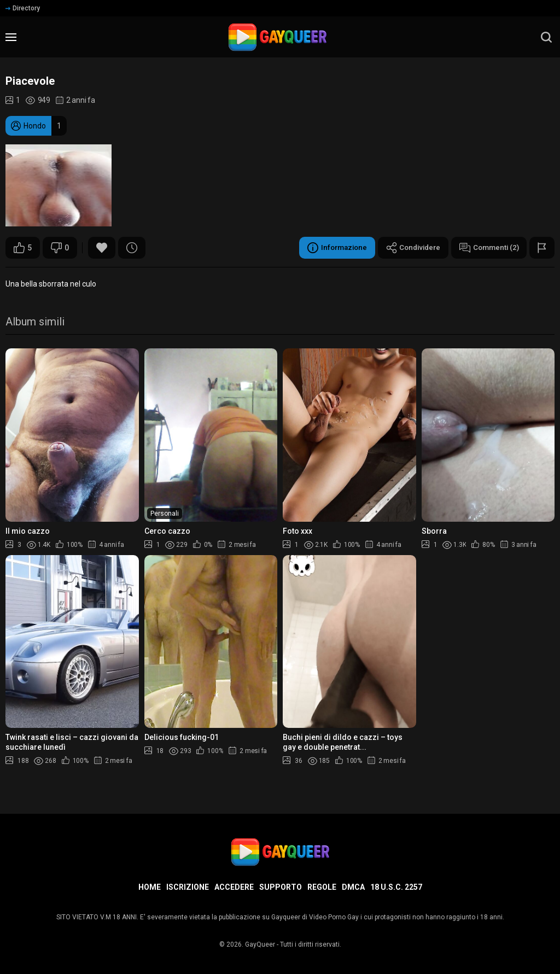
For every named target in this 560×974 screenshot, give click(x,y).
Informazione (328, 248)
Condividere (408, 248)
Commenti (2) (487, 248)
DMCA (353, 887)
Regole (322, 887)
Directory (23, 8)
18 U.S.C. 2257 (396, 887)
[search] (546, 37)
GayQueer (260, 944)
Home (150, 887)
